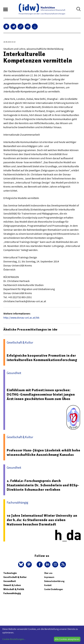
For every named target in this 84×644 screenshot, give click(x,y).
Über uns (48, 573)
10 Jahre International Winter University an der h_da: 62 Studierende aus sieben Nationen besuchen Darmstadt (42, 520)
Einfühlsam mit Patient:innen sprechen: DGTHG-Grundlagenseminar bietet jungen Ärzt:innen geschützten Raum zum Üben (41, 394)
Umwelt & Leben (12, 585)
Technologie (10, 573)
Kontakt (48, 585)
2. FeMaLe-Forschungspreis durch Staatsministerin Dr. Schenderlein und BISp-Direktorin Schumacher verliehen (43, 485)
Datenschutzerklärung (54, 581)
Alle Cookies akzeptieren (67, 639)
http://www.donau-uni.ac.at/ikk (21, 318)
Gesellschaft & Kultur (15, 577)
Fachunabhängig (12, 593)
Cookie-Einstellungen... (14, 639)
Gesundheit (10, 581)
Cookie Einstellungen (53, 589)
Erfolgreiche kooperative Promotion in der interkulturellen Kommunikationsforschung (42, 358)
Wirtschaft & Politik (14, 589)
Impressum (49, 577)
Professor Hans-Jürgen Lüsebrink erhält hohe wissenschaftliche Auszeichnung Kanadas (43, 452)
